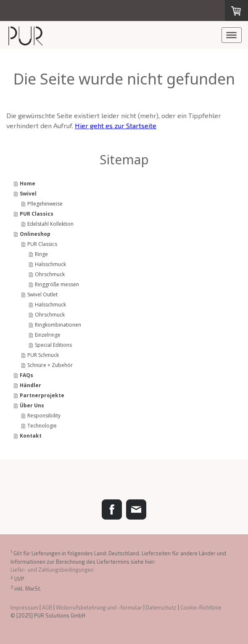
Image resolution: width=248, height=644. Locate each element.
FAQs (26, 375)
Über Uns (32, 405)
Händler (30, 385)
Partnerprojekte (42, 395)
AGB (47, 607)
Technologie (42, 426)
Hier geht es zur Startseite (116, 125)
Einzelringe (48, 335)
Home (28, 183)
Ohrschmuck (50, 274)
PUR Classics (37, 214)
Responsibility (44, 416)
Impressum (24, 607)
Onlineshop (35, 234)
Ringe (41, 254)
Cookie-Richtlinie (201, 607)
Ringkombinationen (58, 325)
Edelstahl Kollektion (50, 224)
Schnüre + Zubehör (50, 365)
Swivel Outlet (42, 294)
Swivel (28, 194)
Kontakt (31, 436)
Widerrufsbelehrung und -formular (99, 607)
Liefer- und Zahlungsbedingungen (52, 570)
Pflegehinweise (45, 204)
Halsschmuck (50, 264)
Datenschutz (161, 607)
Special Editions (53, 345)
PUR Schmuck (43, 355)
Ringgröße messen (57, 284)
